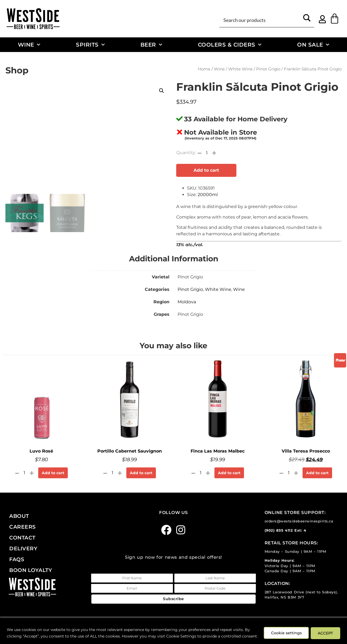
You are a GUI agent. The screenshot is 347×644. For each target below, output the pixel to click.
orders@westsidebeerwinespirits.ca (299, 521)
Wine (29, 45)
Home (204, 69)
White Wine (240, 69)
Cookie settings (284, 630)
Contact (22, 538)
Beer (151, 45)
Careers (23, 527)
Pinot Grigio (268, 69)
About (19, 516)
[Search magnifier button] (307, 20)
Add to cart (206, 170)
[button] (162, 91)
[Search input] (261, 20)
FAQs (17, 559)
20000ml (208, 195)
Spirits (90, 45)
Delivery (23, 548)
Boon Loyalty (31, 570)
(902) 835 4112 (279, 530)
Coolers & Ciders (230, 45)
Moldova (187, 302)
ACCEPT (325, 630)
